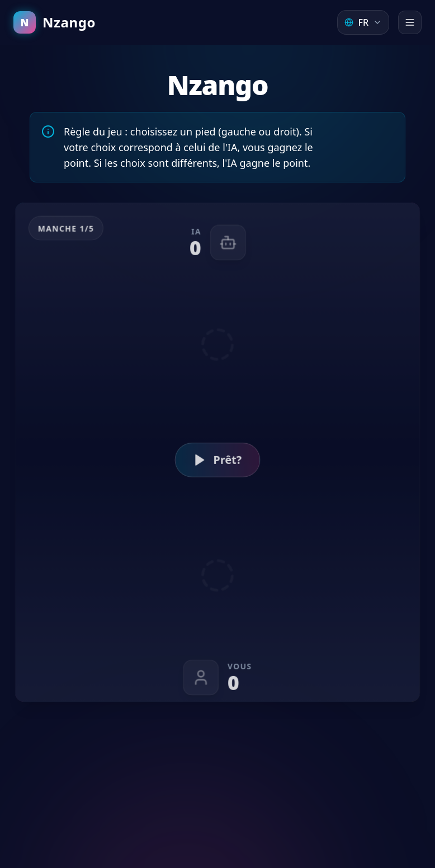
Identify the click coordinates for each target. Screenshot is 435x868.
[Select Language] (363, 22)
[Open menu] (410, 22)
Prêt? (217, 460)
